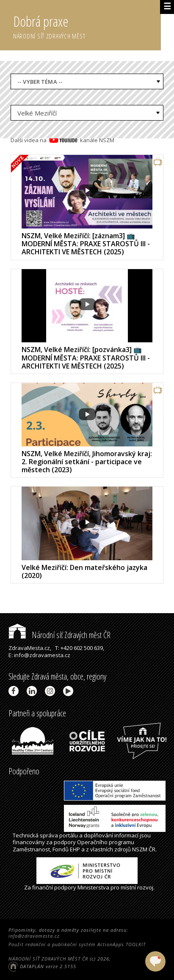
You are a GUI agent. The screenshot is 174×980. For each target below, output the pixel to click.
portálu (69, 835)
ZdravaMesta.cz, (30, 648)
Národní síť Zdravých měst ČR (59, 635)
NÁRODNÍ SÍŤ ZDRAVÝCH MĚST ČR (48, 959)
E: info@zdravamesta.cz (39, 655)
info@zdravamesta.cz (34, 936)
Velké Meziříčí (37, 113)
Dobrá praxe (87, 25)
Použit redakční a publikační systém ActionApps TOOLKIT (77, 944)
